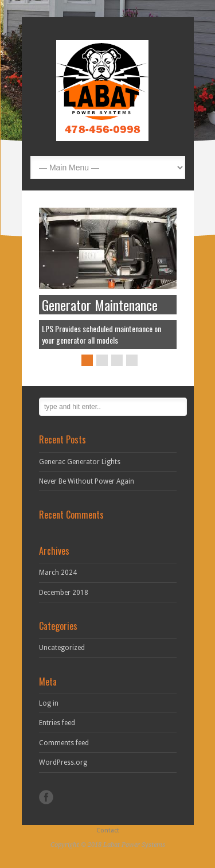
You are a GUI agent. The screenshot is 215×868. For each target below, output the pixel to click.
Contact (108, 830)
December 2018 (64, 593)
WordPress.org (63, 762)
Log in (49, 703)
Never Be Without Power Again (87, 481)
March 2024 (58, 573)
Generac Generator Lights (80, 462)
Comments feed (64, 743)
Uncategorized (62, 648)
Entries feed (57, 723)
